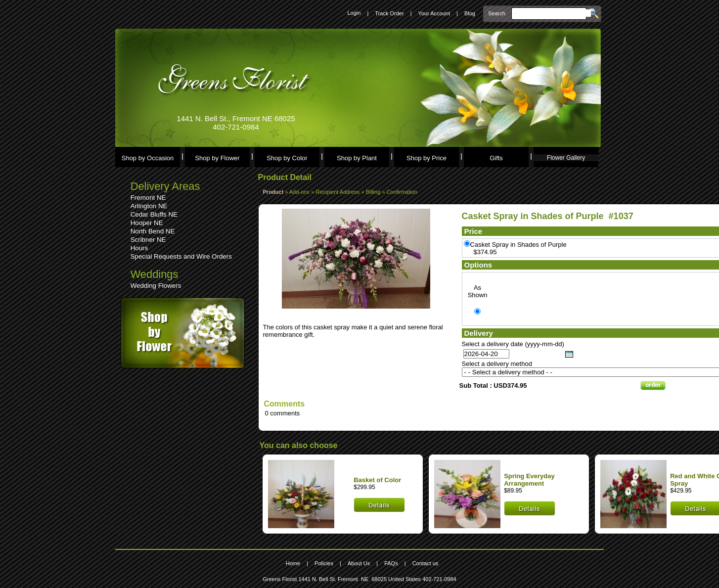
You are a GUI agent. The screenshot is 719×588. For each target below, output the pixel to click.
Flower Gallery (566, 158)
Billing (374, 192)
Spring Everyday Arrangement (529, 480)
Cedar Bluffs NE (154, 214)
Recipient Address (338, 192)
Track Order (389, 13)
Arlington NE (149, 206)
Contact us (426, 563)
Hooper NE (147, 223)
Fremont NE (148, 198)
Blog (470, 13)
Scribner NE (148, 240)
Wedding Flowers (156, 286)
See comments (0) (291, 312)
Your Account (434, 13)
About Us (359, 563)
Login (354, 13)
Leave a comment (290, 320)
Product (273, 192)
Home (293, 563)
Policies (324, 563)
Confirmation (402, 192)
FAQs (391, 563)
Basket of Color (377, 480)
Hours (139, 248)
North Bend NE (153, 231)
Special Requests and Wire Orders (181, 256)
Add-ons (299, 192)
